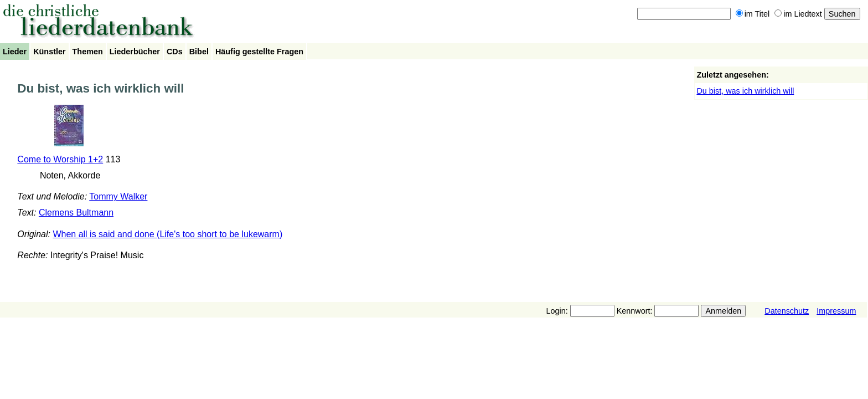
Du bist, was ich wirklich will (745, 91)
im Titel (753, 14)
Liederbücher (135, 52)
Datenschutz (787, 311)
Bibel (199, 52)
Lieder (15, 52)
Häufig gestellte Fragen (259, 52)
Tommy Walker (118, 196)
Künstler (49, 52)
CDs (175, 52)
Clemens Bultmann (76, 213)
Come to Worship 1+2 (60, 159)
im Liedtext (798, 14)
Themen (88, 52)
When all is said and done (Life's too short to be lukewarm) (167, 234)
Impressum (836, 311)
